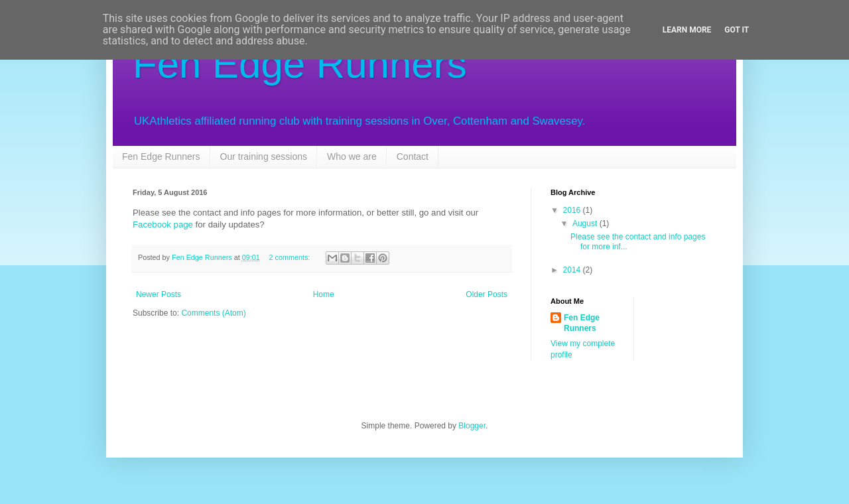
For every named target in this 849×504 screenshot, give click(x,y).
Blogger (472, 426)
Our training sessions (264, 157)
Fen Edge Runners (300, 64)
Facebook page (163, 224)
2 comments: (291, 257)
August (586, 223)
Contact (413, 157)
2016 (573, 210)
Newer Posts (159, 294)
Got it (737, 30)
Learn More (687, 30)
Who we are (352, 157)
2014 (573, 270)
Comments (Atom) (213, 313)
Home (324, 294)
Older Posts (487, 294)
